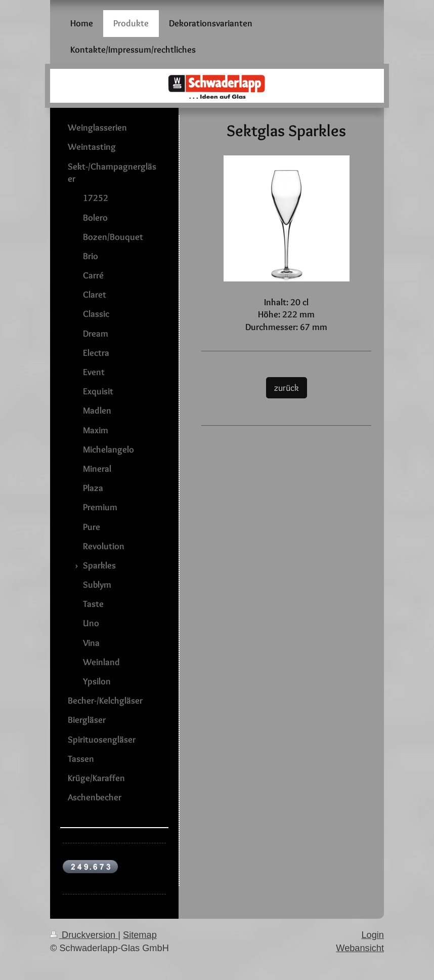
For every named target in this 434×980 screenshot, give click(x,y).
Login (373, 935)
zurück (287, 387)
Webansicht (360, 948)
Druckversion (84, 935)
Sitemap (140, 935)
